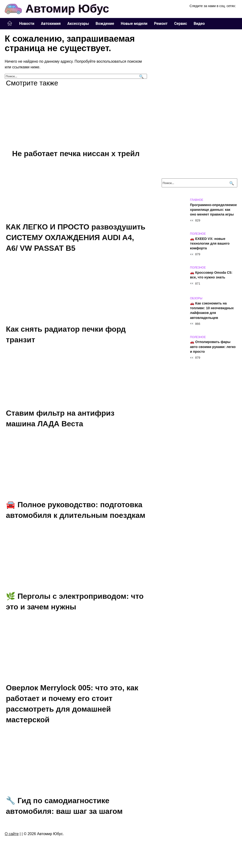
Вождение (105, 24)
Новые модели (134, 24)
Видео (199, 24)
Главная (10, 23)
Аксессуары (78, 24)
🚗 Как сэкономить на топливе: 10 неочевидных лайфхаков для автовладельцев (212, 310)
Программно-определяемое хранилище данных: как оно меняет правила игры (213, 210)
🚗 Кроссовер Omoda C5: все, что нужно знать (211, 275)
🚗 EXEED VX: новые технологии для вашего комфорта (210, 243)
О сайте (12, 836)
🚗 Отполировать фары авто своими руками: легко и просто (213, 347)
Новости (27, 24)
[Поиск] (141, 76)
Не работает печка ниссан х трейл (76, 154)
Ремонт (161, 24)
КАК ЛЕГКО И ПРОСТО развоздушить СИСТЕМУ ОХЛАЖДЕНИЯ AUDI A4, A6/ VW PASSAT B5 (76, 238)
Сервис (181, 24)
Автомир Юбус (67, 9)
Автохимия (51, 24)
